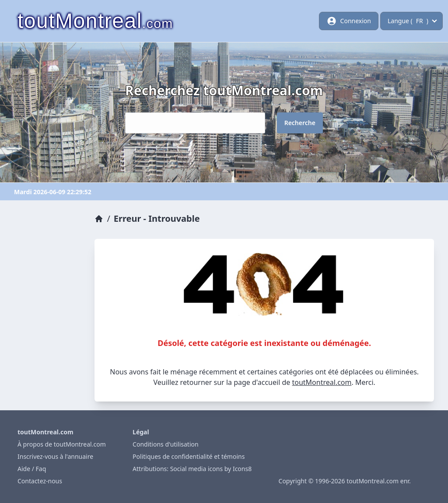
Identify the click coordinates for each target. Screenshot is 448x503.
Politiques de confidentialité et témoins (189, 456)
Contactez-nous (40, 481)
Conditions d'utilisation (166, 444)
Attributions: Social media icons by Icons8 (192, 469)
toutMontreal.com (322, 382)
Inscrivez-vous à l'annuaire (55, 456)
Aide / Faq (32, 469)
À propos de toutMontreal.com (62, 444)
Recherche (300, 123)
